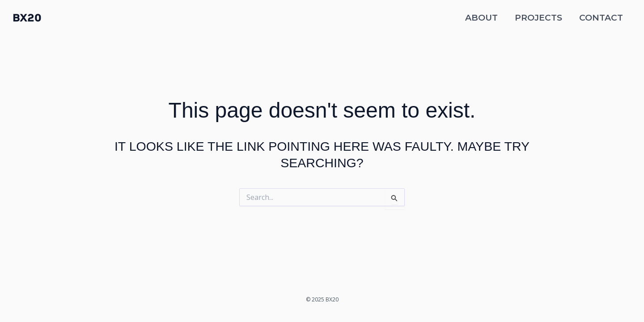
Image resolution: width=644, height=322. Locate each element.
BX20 (27, 18)
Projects (538, 18)
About (481, 18)
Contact (601, 18)
